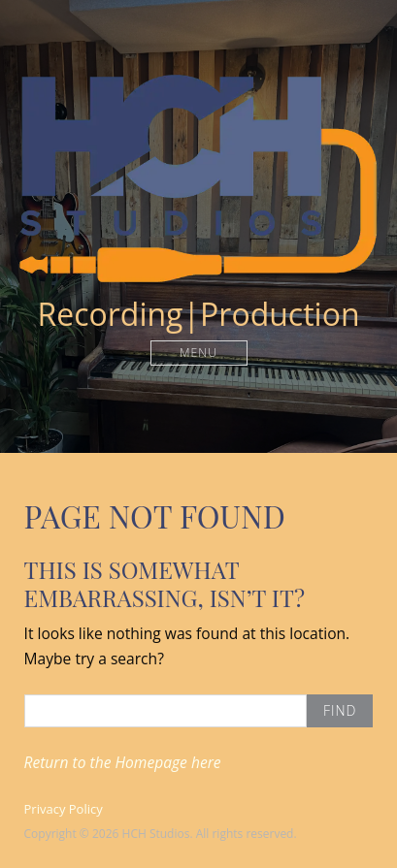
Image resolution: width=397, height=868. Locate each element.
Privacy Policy (64, 809)
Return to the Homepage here (123, 762)
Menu (198, 353)
